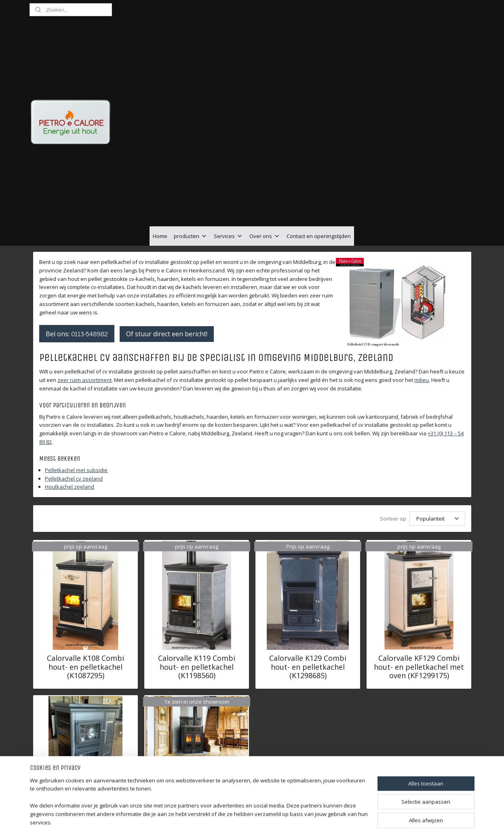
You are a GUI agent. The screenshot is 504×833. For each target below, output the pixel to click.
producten (191, 191)
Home (160, 191)
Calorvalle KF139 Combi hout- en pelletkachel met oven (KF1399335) (85, 777)
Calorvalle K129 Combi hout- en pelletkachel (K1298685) (308, 622)
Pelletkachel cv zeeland (74, 433)
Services (228, 191)
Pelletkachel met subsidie (76, 425)
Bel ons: (77, 288)
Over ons (265, 191)
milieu (422, 335)
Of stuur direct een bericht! (167, 289)
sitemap (229, 818)
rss (246, 818)
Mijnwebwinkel (347, 818)
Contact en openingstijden (319, 191)
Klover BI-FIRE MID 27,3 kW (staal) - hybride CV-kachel (197, 733)
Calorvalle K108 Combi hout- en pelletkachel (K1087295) (85, 622)
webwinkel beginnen (276, 818)
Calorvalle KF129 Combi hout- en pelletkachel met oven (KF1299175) (419, 622)
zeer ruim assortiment (84, 335)
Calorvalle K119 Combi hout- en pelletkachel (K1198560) (197, 622)
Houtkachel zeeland (70, 441)
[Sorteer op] (437, 473)
